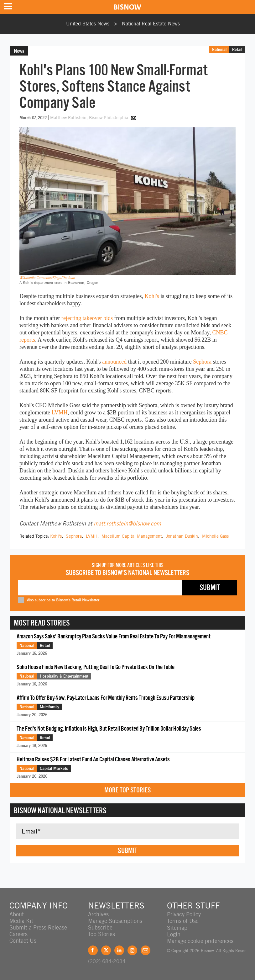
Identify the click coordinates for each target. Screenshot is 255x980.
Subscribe (100, 927)
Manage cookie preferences (200, 941)
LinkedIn (119, 950)
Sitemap (177, 927)
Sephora (202, 362)
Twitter (106, 950)
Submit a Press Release (38, 927)
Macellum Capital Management (132, 536)
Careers (18, 934)
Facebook (93, 950)
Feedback (146, 950)
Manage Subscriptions (115, 921)
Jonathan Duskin (182, 536)
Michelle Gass (215, 536)
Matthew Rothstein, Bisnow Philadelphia (90, 118)
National (219, 49)
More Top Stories (127, 790)
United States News (88, 24)
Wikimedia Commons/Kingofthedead (47, 278)
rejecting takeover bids (87, 318)
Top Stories (101, 934)
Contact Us (23, 941)
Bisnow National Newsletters (60, 810)
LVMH (59, 413)
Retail (237, 49)
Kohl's (152, 296)
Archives (98, 914)
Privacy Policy (184, 914)
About (17, 914)
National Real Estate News (151, 24)
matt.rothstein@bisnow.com (127, 523)
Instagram (132, 950)
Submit (127, 850)
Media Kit (21, 921)
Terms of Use (183, 921)
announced (114, 362)
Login (174, 934)
